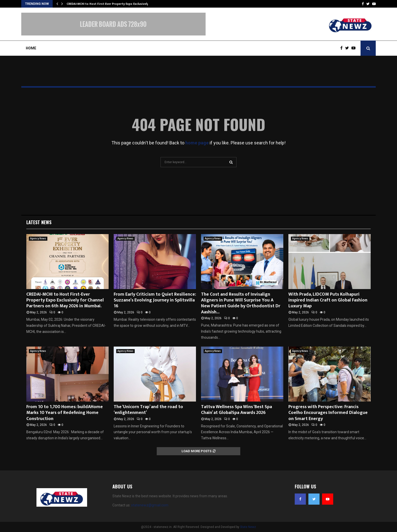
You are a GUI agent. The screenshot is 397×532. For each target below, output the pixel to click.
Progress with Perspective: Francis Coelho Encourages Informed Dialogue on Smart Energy (328, 413)
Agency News (38, 239)
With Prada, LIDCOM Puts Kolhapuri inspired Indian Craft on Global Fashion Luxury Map (328, 300)
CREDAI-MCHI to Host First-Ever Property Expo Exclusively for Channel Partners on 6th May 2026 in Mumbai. (65, 300)
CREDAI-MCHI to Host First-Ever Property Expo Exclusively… (109, 4)
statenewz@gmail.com (150, 505)
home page (197, 143)
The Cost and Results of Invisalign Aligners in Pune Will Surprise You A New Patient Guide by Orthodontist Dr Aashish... (241, 303)
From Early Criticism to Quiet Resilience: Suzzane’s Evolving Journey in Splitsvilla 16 (155, 300)
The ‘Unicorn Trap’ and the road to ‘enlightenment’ (148, 410)
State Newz (248, 527)
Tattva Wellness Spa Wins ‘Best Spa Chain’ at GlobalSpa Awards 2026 (236, 410)
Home (31, 48)
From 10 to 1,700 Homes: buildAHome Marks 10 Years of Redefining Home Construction (65, 413)
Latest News (39, 222)
